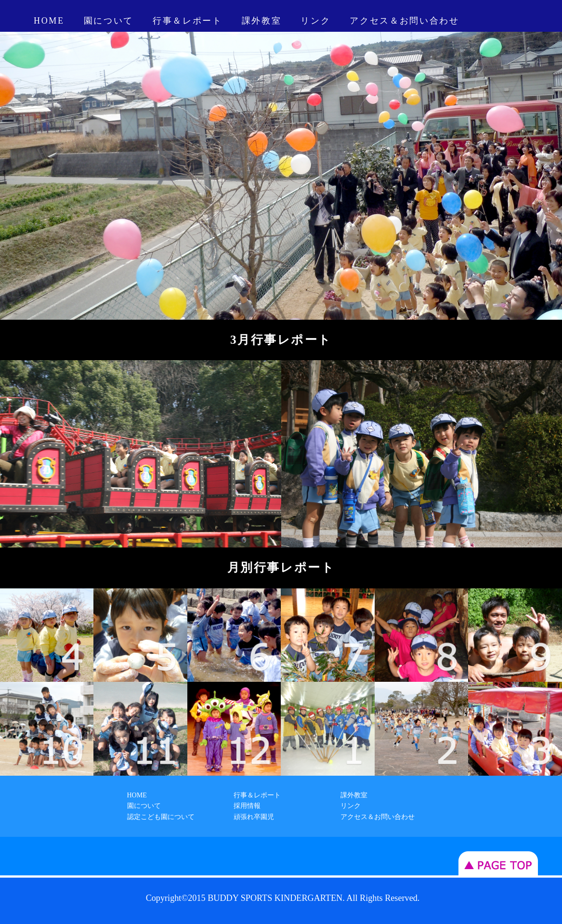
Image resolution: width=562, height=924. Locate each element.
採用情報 (247, 806)
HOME (49, 21)
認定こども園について (161, 817)
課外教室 (262, 21)
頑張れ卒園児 (254, 817)
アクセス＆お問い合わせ (404, 21)
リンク (315, 21)
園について (109, 21)
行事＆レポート (188, 21)
